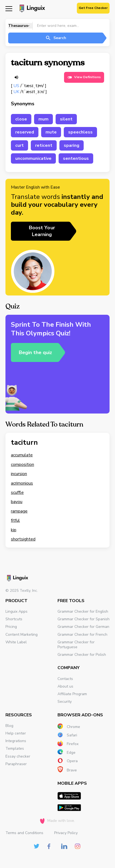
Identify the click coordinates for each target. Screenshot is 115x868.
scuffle (17, 492)
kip (14, 530)
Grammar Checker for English (83, 611)
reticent (44, 145)
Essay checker (18, 756)
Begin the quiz (35, 352)
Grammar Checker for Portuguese (76, 645)
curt (19, 145)
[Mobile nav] (9, 8)
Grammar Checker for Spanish (84, 619)
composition (22, 465)
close (21, 119)
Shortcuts (14, 619)
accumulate (22, 455)
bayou (17, 502)
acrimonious (22, 483)
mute (51, 132)
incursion (19, 474)
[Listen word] (16, 77)
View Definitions (84, 77)
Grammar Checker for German (83, 627)
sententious (76, 158)
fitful (15, 520)
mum (43, 119)
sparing (72, 145)
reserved (25, 132)
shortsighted (23, 539)
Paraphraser (16, 764)
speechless (80, 132)
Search (56, 38)
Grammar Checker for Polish (82, 655)
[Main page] (31, 9)
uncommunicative (33, 158)
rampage (19, 511)
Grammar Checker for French (82, 635)
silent (66, 119)
